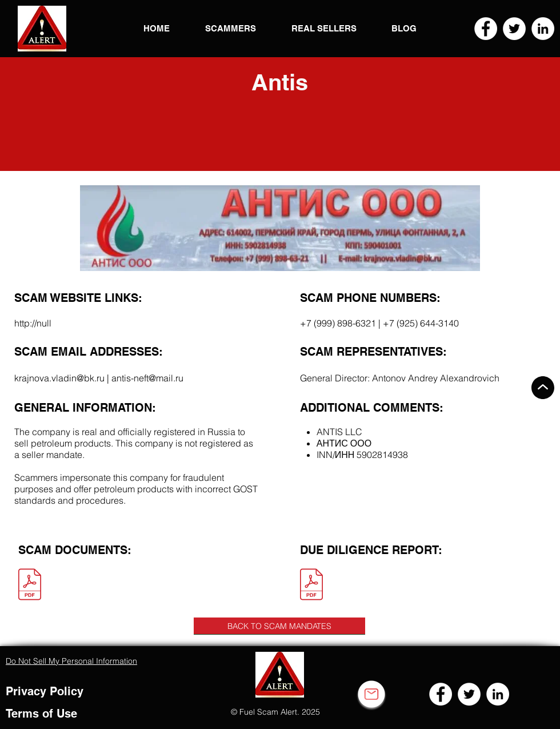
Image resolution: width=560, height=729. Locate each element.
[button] (42, 29)
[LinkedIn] (543, 29)
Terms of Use (41, 714)
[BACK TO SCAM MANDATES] (279, 626)
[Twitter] (514, 29)
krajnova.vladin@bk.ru (59, 378)
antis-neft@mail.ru (147, 378)
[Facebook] (486, 29)
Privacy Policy (45, 691)
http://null (33, 323)
